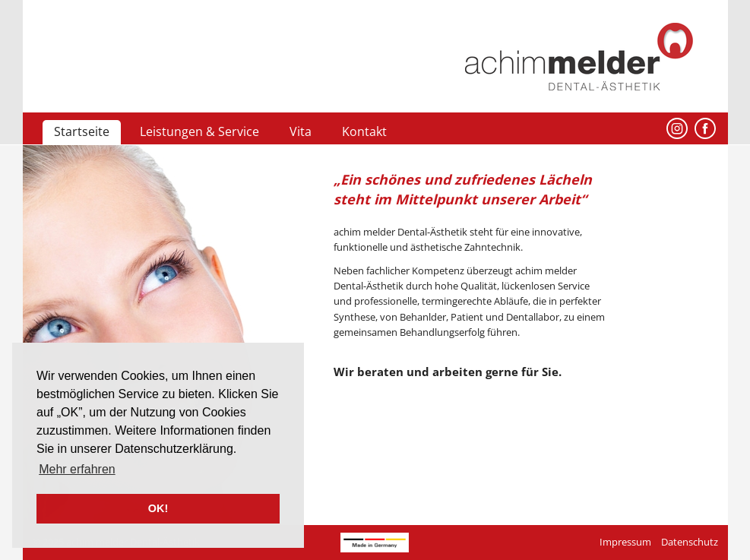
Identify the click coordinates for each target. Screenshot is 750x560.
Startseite (82, 131)
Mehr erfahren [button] (77, 469)
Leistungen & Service (199, 131)
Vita (301, 131)
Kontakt (364, 131)
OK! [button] (158, 508)
